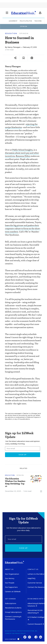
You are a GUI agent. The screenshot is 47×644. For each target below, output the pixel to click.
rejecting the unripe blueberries (21, 126)
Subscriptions (11, 603)
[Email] (23, 539)
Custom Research (36, 624)
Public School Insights (22, 150)
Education (11, 33)
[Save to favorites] (24, 58)
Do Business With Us (37, 599)
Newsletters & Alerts (13, 608)
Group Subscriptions (13, 612)
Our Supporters (11, 587)
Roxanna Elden (23, 156)
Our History (10, 578)
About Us (9, 569)
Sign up (23, 548)
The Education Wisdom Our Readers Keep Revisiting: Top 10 (15, 482)
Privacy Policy (20, 633)
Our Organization (12, 574)
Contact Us (33, 569)
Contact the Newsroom (37, 587)
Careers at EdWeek (13, 592)
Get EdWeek (10, 599)
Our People (10, 583)
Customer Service (35, 583)
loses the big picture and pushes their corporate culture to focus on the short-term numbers (23, 228)
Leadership (13, 21)
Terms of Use (10, 633)
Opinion (24, 33)
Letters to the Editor (36, 574)
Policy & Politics (26, 21)
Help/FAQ (31, 578)
